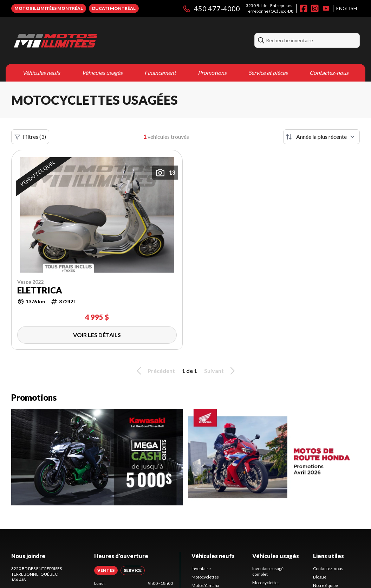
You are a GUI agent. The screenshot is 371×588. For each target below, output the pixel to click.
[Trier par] (321, 137)
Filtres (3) (30, 137)
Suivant (221, 371)
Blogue (320, 577)
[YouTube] (326, 8)
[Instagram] (315, 8)
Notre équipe (326, 585)
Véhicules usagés (102, 73)
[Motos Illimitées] (99, 40)
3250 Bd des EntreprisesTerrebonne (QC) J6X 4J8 (270, 8)
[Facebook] (304, 8)
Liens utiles (328, 556)
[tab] (106, 570)
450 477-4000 (211, 8)
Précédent (155, 371)
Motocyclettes (205, 577)
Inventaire (201, 568)
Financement (160, 73)
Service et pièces (268, 73)
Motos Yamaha (205, 585)
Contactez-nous (329, 73)
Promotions (212, 73)
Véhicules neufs (41, 73)
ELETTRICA (40, 290)
